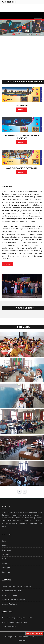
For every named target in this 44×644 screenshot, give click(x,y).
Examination (22, 550)
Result (22, 559)
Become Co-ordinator (22, 595)
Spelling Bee (22, 105)
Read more (8, 264)
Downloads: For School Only (22, 591)
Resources (22, 563)
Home (22, 541)
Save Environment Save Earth (22, 168)
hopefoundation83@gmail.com (15, 622)
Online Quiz (22, 568)
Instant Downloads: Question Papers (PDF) (22, 586)
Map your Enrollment (22, 604)
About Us (22, 546)
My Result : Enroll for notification (22, 600)
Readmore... (21, 109)
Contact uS (22, 572)
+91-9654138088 (9, 2)
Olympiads (22, 555)
